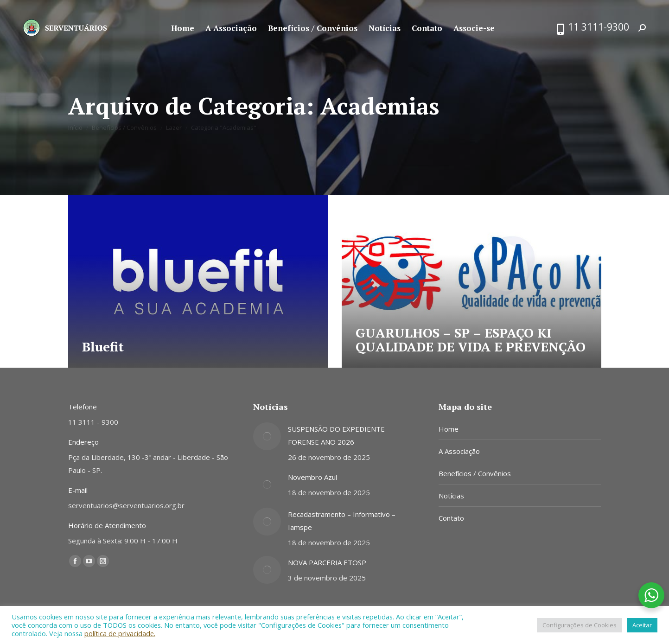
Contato (451, 518)
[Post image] (267, 436)
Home (449, 429)
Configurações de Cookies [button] (580, 625)
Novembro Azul (312, 477)
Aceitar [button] (642, 625)
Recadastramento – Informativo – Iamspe (342, 521)
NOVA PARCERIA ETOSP (327, 562)
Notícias (451, 496)
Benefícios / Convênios (475, 473)
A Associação (459, 451)
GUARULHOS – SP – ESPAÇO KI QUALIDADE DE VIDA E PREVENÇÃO (471, 340)
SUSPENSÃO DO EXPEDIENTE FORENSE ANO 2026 (336, 435)
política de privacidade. (120, 633)
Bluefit (103, 347)
